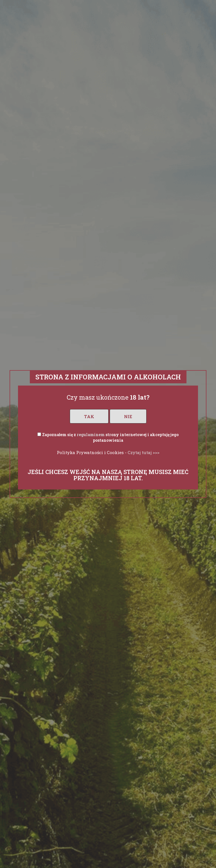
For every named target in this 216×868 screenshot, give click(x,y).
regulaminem (91, 435)
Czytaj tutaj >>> (144, 452)
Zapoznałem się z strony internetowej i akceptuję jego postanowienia (110, 437)
